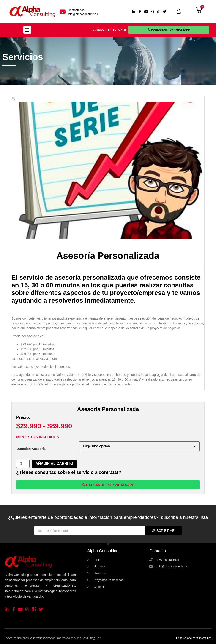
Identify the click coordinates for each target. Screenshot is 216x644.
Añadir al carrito (54, 464)
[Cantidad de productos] (23, 464)
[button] (27, 30)
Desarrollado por (194, 638)
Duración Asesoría (31, 449)
